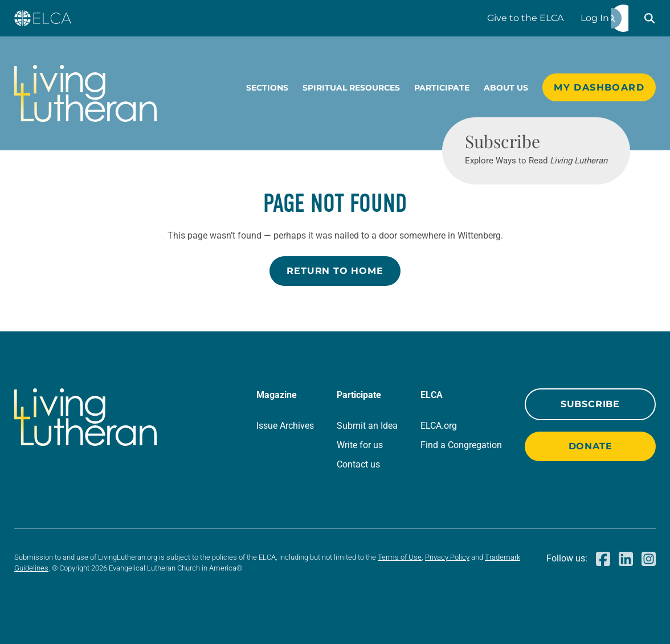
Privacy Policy (447, 557)
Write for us (360, 445)
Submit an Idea (367, 426)
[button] (649, 18)
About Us (506, 88)
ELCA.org (439, 426)
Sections (267, 88)
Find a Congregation (461, 445)
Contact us (358, 464)
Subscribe (590, 404)
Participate (442, 88)
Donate (591, 446)
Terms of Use (400, 557)
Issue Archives (285, 426)
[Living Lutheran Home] (85, 93)
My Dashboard (599, 87)
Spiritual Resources (351, 88)
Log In (595, 18)
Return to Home (335, 271)
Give (525, 18)
